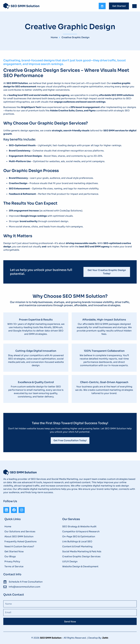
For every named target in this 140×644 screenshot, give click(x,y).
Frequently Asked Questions (21, 542)
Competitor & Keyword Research (81, 532)
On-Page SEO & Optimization (79, 537)
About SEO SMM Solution (19, 537)
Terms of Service (14, 566)
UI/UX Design (70, 561)
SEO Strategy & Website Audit (79, 527)
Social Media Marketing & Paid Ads (82, 551)
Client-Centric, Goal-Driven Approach (104, 382)
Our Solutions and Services (20, 532)
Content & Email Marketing (77, 546)
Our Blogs (10, 556)
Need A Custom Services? (19, 546)
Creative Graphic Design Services (81, 556)
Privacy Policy (12, 561)
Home (8, 527)
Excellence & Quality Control (36, 382)
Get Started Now (14, 551)
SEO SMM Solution (51, 638)
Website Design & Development (80, 566)
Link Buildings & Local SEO (77, 542)
